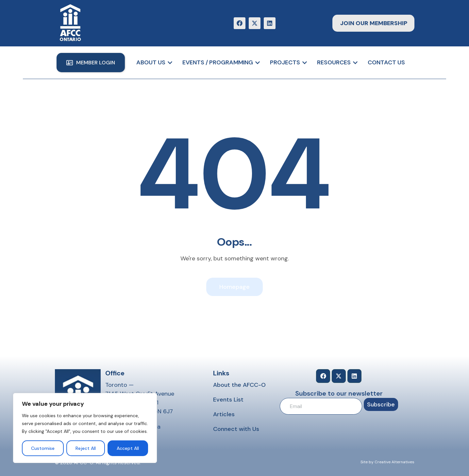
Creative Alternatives (394, 462)
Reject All (86, 448)
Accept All (128, 448)
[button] (91, 63)
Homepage (234, 287)
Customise (43, 448)
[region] (85, 428)
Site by (367, 462)
